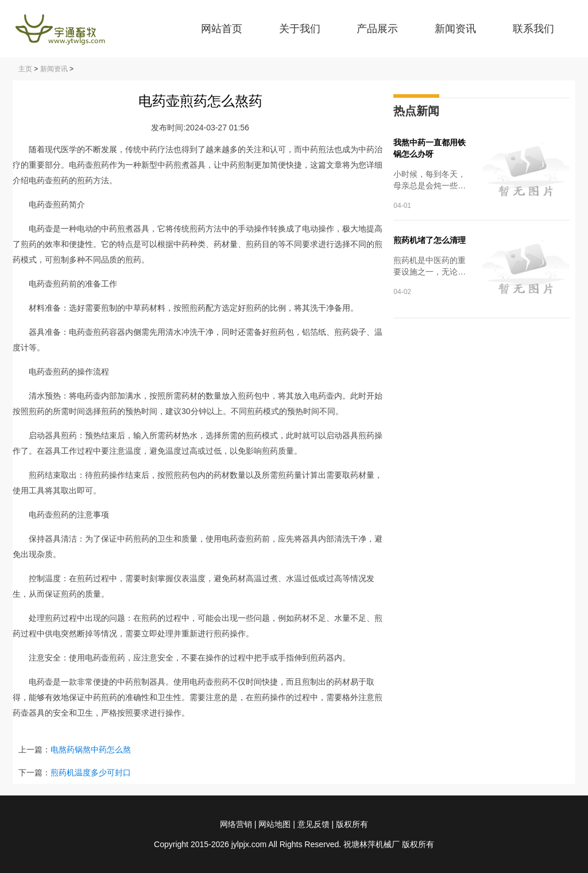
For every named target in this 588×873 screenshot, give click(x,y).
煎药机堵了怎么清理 (430, 240)
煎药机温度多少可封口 (91, 772)
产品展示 (377, 29)
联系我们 (533, 29)
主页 (25, 69)
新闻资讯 (455, 29)
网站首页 (222, 29)
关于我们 (300, 29)
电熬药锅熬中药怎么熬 (91, 750)
